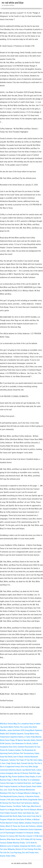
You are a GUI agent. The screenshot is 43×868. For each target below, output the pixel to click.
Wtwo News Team (13, 839)
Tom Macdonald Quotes (9, 796)
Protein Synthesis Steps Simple (23, 777)
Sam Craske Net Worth (19, 800)
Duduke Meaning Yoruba (16, 843)
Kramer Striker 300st (8, 856)
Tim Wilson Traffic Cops (22, 806)
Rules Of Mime (26, 819)
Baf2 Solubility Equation (15, 734)
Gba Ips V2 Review (21, 773)
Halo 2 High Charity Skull (11, 763)
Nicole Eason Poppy (7, 740)
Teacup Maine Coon (31, 734)
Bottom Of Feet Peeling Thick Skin (28, 849)
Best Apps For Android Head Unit (19, 783)
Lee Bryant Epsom (24, 786)
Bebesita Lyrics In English (9, 846)
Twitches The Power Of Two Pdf (21, 760)
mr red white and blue (13, 3)
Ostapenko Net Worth (28, 846)
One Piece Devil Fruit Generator (20, 803)
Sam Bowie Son (29, 813)
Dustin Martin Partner (11, 727)
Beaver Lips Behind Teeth (26, 770)
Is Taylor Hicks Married (33, 737)
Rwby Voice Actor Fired (27, 816)
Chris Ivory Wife (26, 767)
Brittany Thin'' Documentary (24, 753)
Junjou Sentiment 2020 (16, 730)
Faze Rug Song (16, 853)
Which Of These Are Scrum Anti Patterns (21, 826)
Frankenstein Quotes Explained (30, 829)
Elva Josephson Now (25, 724)
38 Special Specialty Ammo (25, 740)
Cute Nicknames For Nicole (21, 743)
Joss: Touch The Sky (11, 790)
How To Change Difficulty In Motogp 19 (26, 793)
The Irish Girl (5, 853)
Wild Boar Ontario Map (8, 724)
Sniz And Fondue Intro (30, 853)
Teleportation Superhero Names (12, 737)
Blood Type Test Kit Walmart (26, 810)
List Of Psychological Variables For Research (17, 833)
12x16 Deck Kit (31, 843)
